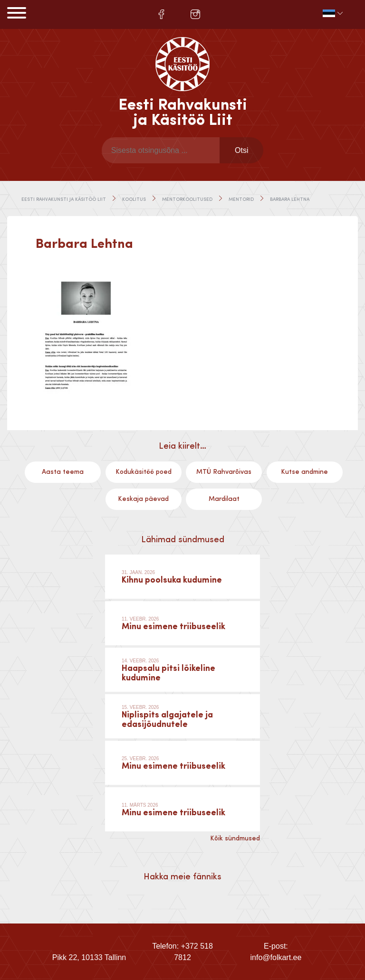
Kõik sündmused (235, 839)
